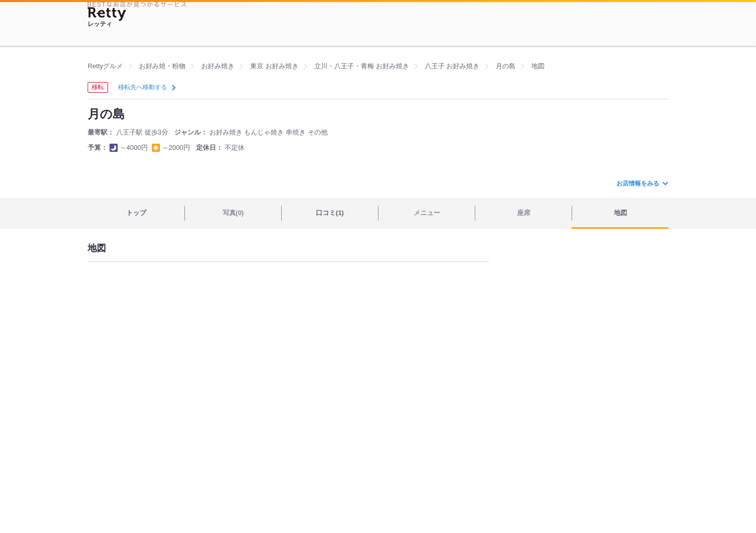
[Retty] (107, 14)
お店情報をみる (642, 183)
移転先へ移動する (146, 87)
